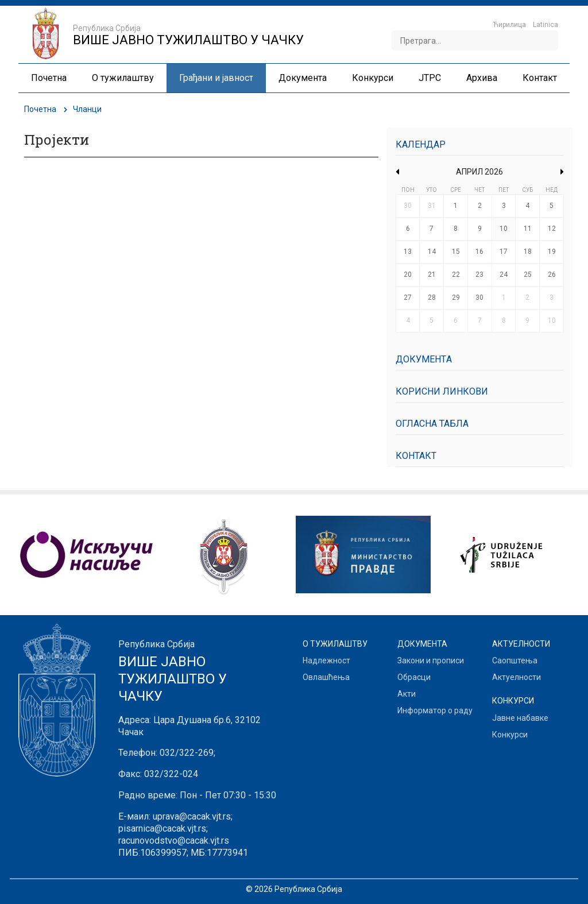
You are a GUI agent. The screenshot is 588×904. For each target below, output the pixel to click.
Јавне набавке (520, 718)
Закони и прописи (431, 660)
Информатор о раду (435, 710)
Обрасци (414, 677)
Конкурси (510, 735)
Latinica (546, 25)
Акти (407, 694)
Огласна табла (432, 424)
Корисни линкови (442, 391)
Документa (424, 359)
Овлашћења (326, 677)
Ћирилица (509, 25)
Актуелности (517, 677)
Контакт (416, 456)
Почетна (40, 109)
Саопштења (515, 660)
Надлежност (326, 660)
